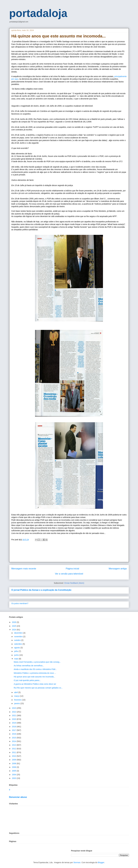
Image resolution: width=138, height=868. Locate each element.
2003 (14, 778)
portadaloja (38, 13)
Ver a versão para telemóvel (69, 574)
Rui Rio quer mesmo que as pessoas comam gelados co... (38, 688)
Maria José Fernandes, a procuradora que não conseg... (37, 662)
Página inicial (72, 569)
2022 (14, 712)
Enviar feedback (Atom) (74, 583)
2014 (14, 741)
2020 (14, 719)
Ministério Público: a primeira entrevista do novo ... (35, 673)
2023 (14, 708)
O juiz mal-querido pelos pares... (27, 680)
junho (17, 655)
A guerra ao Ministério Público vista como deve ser (35, 684)
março (17, 696)
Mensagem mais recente (24, 569)
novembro (19, 637)
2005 (14, 771)
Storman (77, 862)
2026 (14, 622)
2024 (14, 630)
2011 (14, 752)
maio (16, 659)
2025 (14, 626)
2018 (14, 727)
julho (16, 651)
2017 (14, 730)
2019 (14, 723)
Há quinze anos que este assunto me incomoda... (34, 677)
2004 (14, 775)
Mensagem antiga (118, 569)
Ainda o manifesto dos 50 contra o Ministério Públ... (35, 669)
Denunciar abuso (18, 797)
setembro (18, 644)
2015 (14, 738)
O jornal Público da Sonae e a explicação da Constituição (41, 590)
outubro (18, 640)
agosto (17, 648)
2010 (14, 756)
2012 (14, 749)
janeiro (17, 703)
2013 (14, 745)
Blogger (101, 862)
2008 (14, 763)
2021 (14, 715)
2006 (14, 767)
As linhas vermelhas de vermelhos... (29, 666)
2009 (14, 760)
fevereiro (18, 700)
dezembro (19, 633)
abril (16, 692)
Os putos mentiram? (20, 603)
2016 (14, 734)
